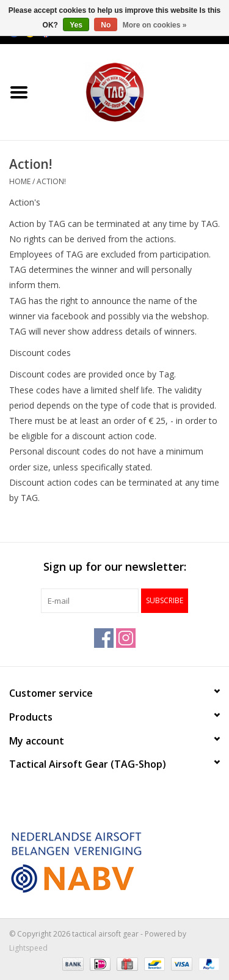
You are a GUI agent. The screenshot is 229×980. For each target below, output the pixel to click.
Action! (51, 181)
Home (20, 181)
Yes (76, 25)
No (106, 25)
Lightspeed (28, 948)
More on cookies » (155, 25)
